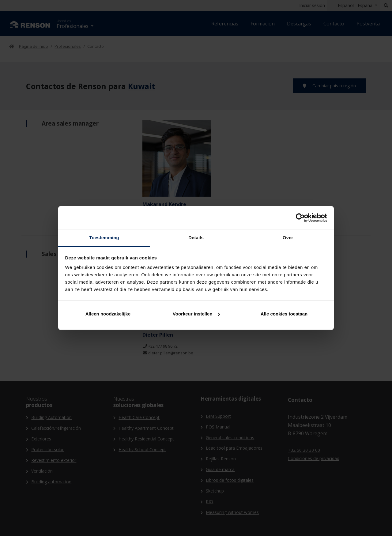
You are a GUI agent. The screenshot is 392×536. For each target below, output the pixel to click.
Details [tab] (196, 238)
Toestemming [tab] (104, 238)
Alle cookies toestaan (284, 314)
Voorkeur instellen (196, 314)
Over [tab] (288, 238)
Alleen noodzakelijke (108, 314)
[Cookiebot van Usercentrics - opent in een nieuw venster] (300, 218)
